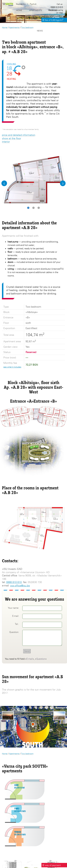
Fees (39, 21)
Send (27, 651)
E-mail (29, 659)
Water (19, 21)
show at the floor (12, 138)
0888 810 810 (14, 582)
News (40, 31)
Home (5, 27)
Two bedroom (27, 754)
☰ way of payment (51, 865)
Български (21, 4)
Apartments (14, 754)
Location (54, 21)
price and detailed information (19, 135)
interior (6, 142)
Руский (33, 4)
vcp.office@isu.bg (20, 586)
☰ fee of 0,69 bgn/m (53, 20)
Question (41, 659)
